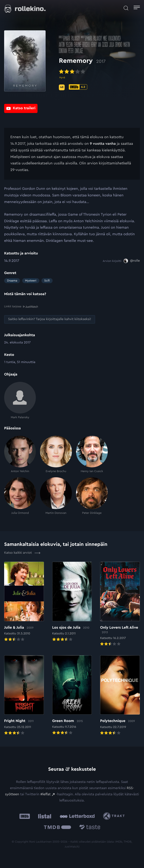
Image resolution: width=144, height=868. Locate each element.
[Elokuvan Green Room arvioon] (72, 696)
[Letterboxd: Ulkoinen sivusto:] (77, 816)
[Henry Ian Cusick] (92, 454)
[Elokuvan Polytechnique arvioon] (120, 696)
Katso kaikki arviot (22, 553)
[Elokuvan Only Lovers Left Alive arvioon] (120, 604)
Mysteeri (31, 281)
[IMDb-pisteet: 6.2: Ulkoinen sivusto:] (78, 87)
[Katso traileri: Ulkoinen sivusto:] (21, 108)
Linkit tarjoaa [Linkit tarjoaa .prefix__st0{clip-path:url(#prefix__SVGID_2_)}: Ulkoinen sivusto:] (21, 307)
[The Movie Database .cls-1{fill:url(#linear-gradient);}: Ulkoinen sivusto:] (57, 828)
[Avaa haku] (126, 8)
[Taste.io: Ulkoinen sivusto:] (90, 828)
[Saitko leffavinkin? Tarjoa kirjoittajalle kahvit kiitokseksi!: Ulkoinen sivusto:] (50, 319)
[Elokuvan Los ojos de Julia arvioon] (72, 602)
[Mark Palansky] (20, 400)
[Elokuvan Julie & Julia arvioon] (24, 602)
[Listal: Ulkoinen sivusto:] (44, 816)
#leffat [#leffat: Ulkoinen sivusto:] (45, 794)
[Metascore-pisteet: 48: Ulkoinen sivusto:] (62, 87)
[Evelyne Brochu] (56, 454)
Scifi (47, 281)
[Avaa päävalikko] (137, 8)
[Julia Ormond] (20, 496)
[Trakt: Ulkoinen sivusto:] (115, 816)
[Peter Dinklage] (92, 496)
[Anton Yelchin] (20, 454)
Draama (12, 281)
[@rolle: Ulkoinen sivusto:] (132, 261)
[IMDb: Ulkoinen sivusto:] (25, 816)
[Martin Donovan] (56, 496)
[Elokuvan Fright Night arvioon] (24, 696)
